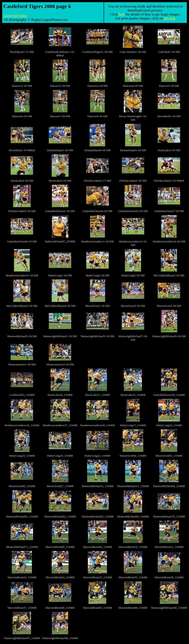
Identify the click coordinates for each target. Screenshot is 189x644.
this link (170, 18)
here (122, 14)
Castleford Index (15, 16)
